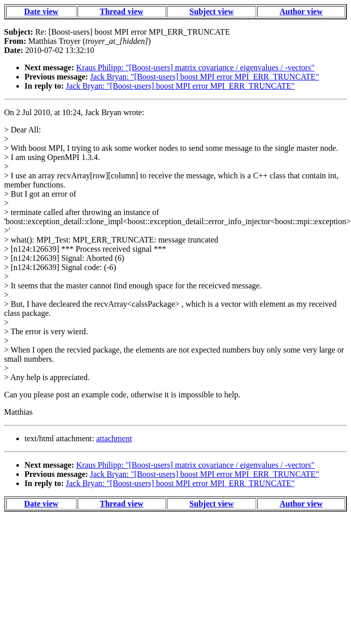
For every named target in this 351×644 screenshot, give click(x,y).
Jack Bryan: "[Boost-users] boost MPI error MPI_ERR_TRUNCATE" (205, 77)
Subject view (211, 11)
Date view (41, 11)
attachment (114, 438)
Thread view (122, 11)
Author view (301, 11)
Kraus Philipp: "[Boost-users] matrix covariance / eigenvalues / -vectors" (195, 68)
